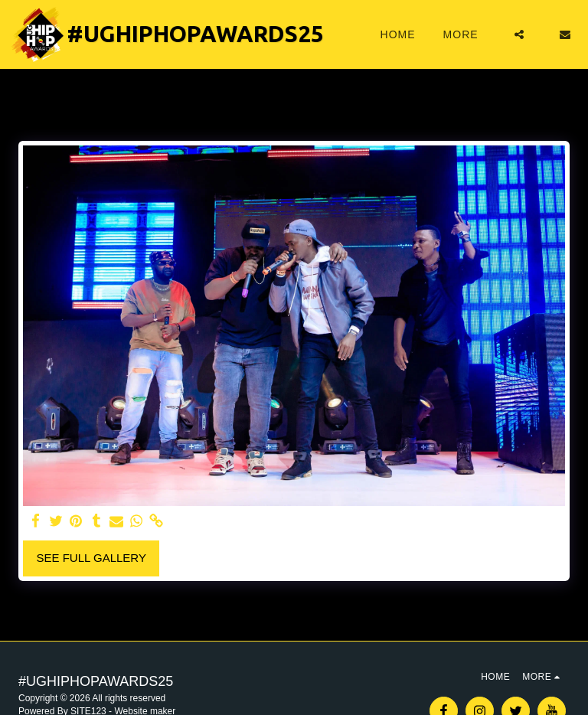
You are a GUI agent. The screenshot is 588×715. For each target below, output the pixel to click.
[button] (519, 34)
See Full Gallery (91, 558)
